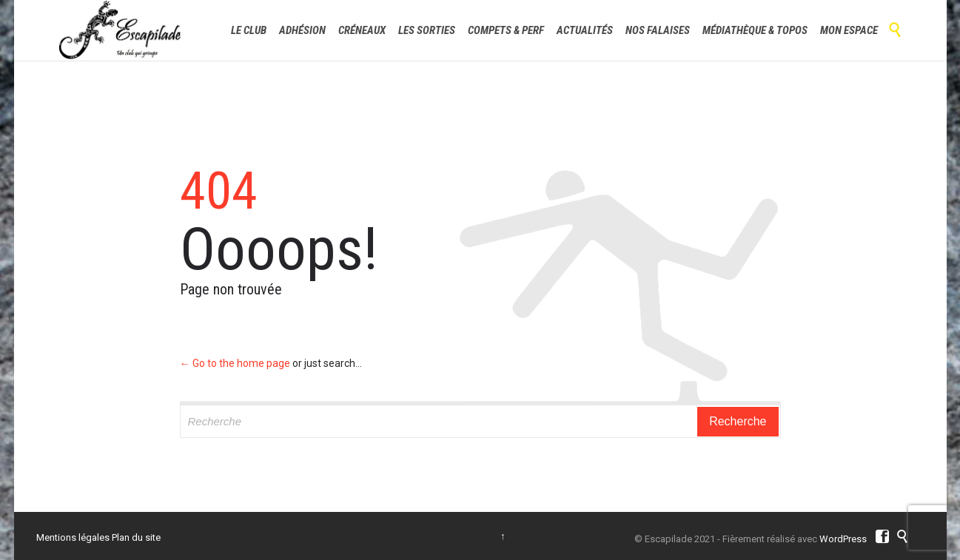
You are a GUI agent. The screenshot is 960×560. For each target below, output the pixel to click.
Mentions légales (73, 537)
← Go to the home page (235, 363)
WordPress (843, 539)
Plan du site (136, 537)
